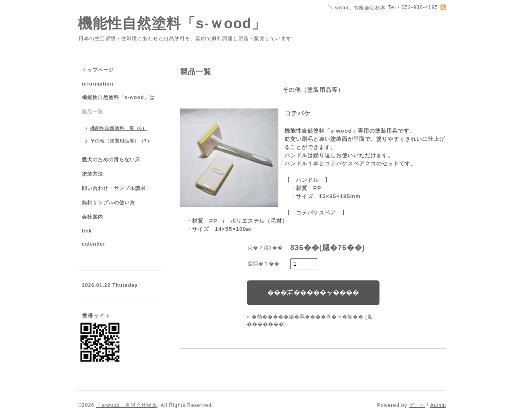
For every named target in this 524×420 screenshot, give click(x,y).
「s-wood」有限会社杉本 (127, 405)
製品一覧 (93, 112)
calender (94, 244)
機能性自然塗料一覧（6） (119, 128)
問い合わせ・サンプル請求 (114, 188)
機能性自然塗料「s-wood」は (118, 97)
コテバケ (298, 113)
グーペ (417, 405)
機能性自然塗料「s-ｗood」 (172, 23)
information (98, 84)
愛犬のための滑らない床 (111, 160)
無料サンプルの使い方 (108, 203)
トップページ (98, 70)
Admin (438, 405)
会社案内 (93, 217)
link (87, 231)
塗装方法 (93, 174)
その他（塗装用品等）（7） (121, 141)
